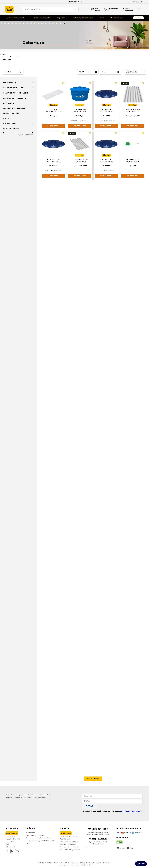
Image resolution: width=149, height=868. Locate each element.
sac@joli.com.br (100, 839)
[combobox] (50, 9)
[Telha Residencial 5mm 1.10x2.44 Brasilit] (80, 156)
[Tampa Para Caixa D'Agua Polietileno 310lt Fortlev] (53, 156)
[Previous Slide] (41, 2)
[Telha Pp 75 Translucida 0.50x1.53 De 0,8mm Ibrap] (53, 106)
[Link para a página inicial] (74, 54)
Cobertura (7, 60)
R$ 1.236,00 (28, 388)
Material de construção (12, 57)
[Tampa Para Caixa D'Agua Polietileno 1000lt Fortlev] (106, 156)
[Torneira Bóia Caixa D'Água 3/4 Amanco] (133, 156)
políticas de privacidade (132, 811)
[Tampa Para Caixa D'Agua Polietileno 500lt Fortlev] (106, 106)
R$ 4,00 (21, 388)
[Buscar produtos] (75, 9)
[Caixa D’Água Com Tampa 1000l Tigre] (80, 106)
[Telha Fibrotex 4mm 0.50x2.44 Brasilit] (133, 106)
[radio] (88, 72)
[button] (19, 83)
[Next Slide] (108, 2)
